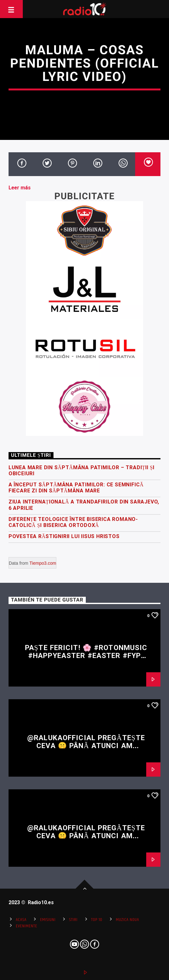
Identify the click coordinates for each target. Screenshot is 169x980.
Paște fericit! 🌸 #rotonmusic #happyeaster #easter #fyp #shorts (86, 655)
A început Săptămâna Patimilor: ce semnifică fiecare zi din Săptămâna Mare (76, 488)
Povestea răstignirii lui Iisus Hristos (64, 536)
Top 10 (97, 920)
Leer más (20, 188)
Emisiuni (48, 920)
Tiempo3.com (43, 563)
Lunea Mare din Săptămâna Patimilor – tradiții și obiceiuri (81, 470)
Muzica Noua (127, 920)
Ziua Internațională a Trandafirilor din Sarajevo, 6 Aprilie (84, 505)
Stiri (73, 920)
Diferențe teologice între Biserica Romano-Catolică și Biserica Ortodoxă (73, 522)
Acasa (21, 920)
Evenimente (26, 926)
